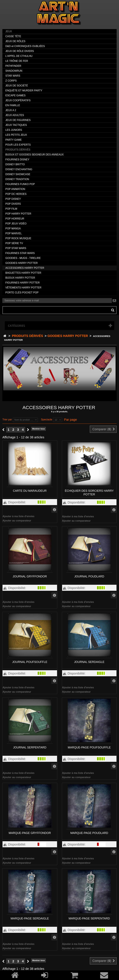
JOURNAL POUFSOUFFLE (30, 662)
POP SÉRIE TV (14, 243)
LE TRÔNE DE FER (17, 61)
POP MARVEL (14, 233)
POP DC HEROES (16, 194)
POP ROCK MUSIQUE (18, 238)
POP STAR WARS (16, 248)
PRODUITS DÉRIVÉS (18, 150)
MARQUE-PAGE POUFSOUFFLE (89, 747)
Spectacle (47, 420)
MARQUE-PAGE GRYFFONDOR (30, 833)
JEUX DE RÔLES (15, 41)
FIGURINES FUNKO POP (20, 184)
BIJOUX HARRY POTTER (20, 278)
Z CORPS (11, 81)
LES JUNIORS (14, 130)
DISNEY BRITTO (15, 164)
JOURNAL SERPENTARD (30, 747)
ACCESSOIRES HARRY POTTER (25, 268)
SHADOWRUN (14, 71)
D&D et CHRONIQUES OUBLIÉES (25, 46)
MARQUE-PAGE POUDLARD (89, 833)
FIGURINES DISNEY (17, 159)
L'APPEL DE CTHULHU (19, 56)
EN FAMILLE (13, 105)
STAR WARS (13, 76)
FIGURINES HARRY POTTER (23, 283)
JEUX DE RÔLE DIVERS (20, 51)
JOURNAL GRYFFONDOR (30, 576)
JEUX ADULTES (15, 115)
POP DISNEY (13, 199)
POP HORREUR (15, 219)
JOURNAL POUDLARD (89, 576)
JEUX (9, 31)
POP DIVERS (13, 204)
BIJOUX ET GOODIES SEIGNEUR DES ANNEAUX (35, 155)
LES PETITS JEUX (16, 135)
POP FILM (11, 209)
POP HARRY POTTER (18, 214)
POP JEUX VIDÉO (16, 224)
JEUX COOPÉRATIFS (18, 100)
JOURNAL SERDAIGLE (89, 662)
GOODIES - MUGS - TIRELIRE (23, 258)
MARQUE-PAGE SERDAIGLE (30, 918)
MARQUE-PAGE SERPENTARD (89, 918)
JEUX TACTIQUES (16, 125)
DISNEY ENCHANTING (19, 169)
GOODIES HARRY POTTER (22, 263)
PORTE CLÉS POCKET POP (22, 293)
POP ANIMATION (15, 189)
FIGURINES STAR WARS (20, 253)
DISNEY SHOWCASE (18, 174)
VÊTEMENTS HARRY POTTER (23, 288)
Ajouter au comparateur (17, 521)
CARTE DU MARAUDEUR (30, 491)
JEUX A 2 (11, 110)
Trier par (7, 420)
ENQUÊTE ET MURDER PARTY (24, 91)
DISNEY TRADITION (17, 179)
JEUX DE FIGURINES (18, 120)
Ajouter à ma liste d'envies (18, 516)
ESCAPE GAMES (15, 95)
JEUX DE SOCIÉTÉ (17, 86)
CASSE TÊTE (13, 36)
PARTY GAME (14, 140)
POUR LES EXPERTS (18, 145)
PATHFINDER (13, 66)
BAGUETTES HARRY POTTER (23, 273)
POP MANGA (13, 228)
